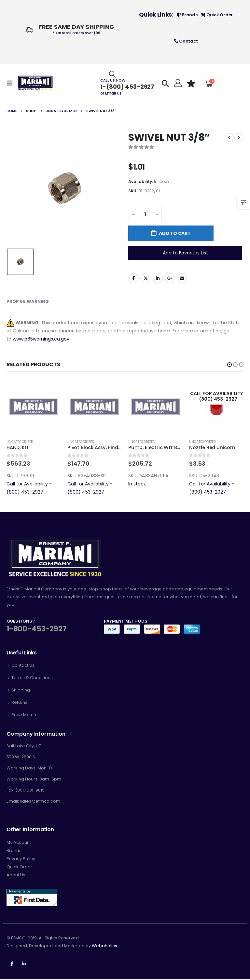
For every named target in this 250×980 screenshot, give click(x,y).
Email (182, 278)
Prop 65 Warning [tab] (28, 301)
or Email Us (111, 93)
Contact (186, 41)
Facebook (133, 278)
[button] (229, 365)
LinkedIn (158, 278)
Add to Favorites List (185, 253)
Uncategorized (20, 442)
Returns (19, 703)
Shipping (21, 691)
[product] (34, 407)
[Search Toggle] (112, 74)
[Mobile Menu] (12, 83)
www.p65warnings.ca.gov (41, 339)
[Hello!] (177, 83)
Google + (170, 278)
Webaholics (104, 946)
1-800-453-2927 (36, 630)
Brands (187, 15)
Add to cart (175, 233)
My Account (19, 843)
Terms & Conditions (32, 678)
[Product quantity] (145, 214)
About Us (16, 876)
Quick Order (217, 15)
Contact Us (23, 666)
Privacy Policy (21, 859)
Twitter (146, 278)
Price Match (24, 715)
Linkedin (24, 964)
